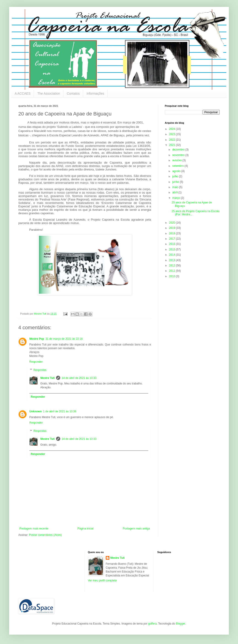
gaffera (152, 624)
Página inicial (85, 529)
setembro (178, 166)
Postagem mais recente (34, 529)
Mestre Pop (37, 339)
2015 (173, 249)
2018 (173, 233)
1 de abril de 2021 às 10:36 (60, 411)
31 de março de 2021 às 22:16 (64, 339)
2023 (173, 134)
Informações (95, 93)
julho (176, 176)
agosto (177, 171)
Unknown (35, 411)
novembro (179, 155)
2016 (173, 244)
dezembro (179, 150)
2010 (173, 276)
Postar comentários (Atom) (45, 535)
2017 (173, 239)
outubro (177, 160)
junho (176, 182)
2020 (173, 223)
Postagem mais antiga (136, 529)
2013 (173, 260)
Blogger (180, 624)
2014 (173, 255)
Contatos (73, 93)
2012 (173, 266)
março (177, 198)
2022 (173, 140)
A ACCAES (23, 93)
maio (176, 187)
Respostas (40, 370)
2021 (173, 145)
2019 (173, 228)
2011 (173, 271)
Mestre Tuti (47, 378)
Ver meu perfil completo (102, 581)
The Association (49, 93)
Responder (36, 362)
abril (175, 192)
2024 (173, 129)
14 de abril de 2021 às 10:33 (79, 378)
